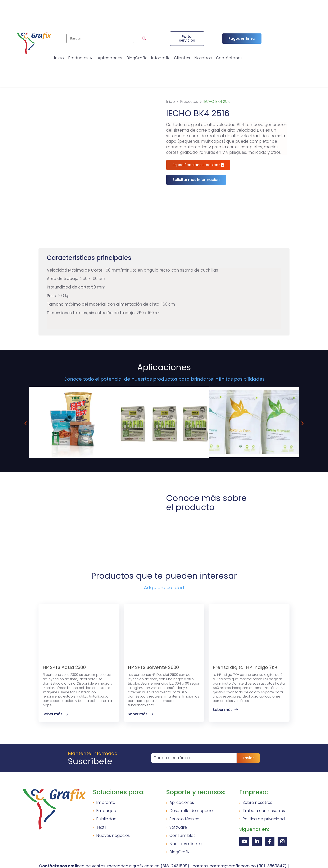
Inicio (170, 102)
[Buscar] (100, 38)
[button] (196, 180)
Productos (189, 102)
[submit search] (144, 38)
